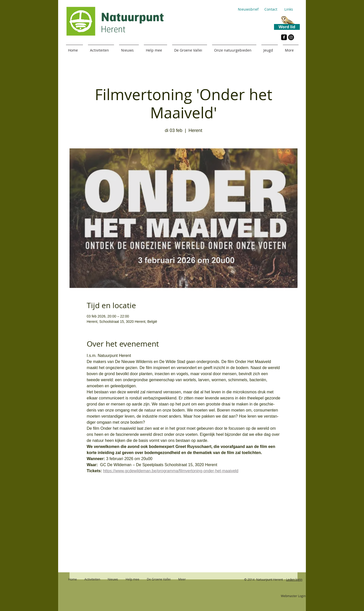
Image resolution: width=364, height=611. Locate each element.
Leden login (294, 579)
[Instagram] (291, 37)
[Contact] (271, 9)
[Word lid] (287, 27)
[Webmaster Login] (293, 596)
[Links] (289, 9)
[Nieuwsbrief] (248, 9)
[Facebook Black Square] (284, 37)
